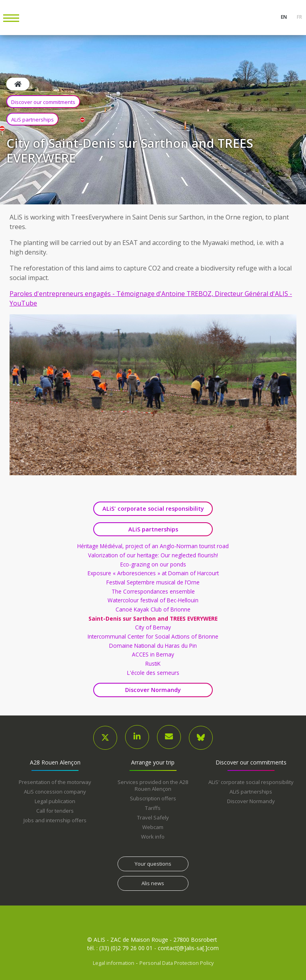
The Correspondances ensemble (153, 592)
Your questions (153, 864)
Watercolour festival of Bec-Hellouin (153, 600)
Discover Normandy (153, 690)
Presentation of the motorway (55, 782)
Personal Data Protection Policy (177, 963)
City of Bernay (153, 627)
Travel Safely (153, 817)
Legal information (114, 963)
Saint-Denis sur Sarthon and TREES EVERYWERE (153, 619)
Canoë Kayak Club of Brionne (153, 610)
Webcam (153, 827)
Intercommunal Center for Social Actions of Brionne (153, 637)
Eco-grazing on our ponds (153, 564)
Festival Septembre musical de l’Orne (153, 582)
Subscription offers (153, 798)
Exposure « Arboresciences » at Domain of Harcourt (153, 573)
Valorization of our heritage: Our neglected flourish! (153, 555)
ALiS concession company (55, 792)
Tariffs (153, 808)
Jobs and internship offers (55, 820)
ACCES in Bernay (153, 655)
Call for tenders (55, 811)
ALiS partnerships (32, 120)
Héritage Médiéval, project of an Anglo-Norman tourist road (153, 546)
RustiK (153, 664)
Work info (153, 837)
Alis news (153, 883)
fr (299, 17)
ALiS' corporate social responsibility (153, 509)
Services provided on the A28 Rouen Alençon (153, 785)
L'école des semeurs (153, 673)
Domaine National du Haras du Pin (153, 646)
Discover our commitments (43, 102)
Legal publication (55, 801)
